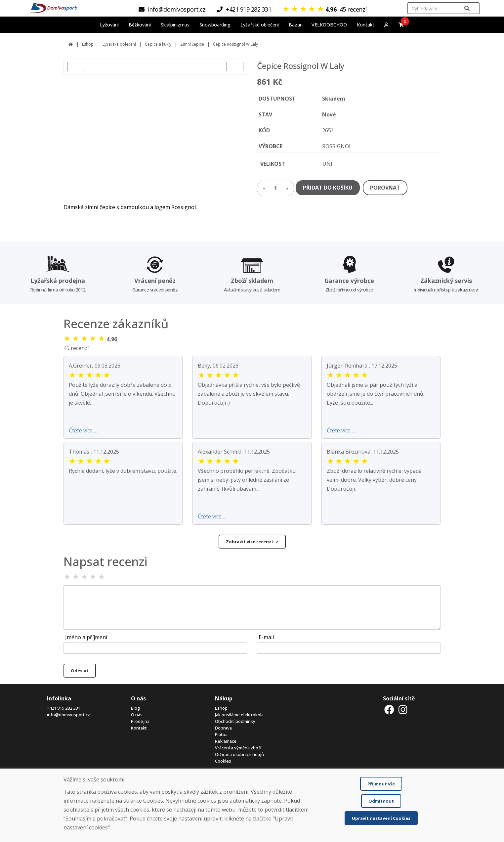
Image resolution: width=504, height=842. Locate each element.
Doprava (223, 728)
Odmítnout (381, 801)
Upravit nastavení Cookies (381, 818)
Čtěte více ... (83, 430)
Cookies (223, 761)
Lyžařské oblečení (119, 44)
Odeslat (80, 671)
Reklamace (226, 741)
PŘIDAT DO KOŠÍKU (328, 188)
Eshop (88, 44)
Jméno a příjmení (86, 637)
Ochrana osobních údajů (239, 754)
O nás (137, 715)
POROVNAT (385, 188)
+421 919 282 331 (63, 708)
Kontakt (366, 25)
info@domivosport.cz (68, 715)
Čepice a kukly (158, 44)
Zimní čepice (192, 44)
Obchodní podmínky (235, 721)
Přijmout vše (381, 784)
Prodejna (140, 721)
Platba (221, 734)
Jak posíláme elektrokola (239, 715)
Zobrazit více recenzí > (252, 542)
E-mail (266, 637)
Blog (135, 708)
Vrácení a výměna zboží (238, 748)
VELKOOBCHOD (329, 25)
